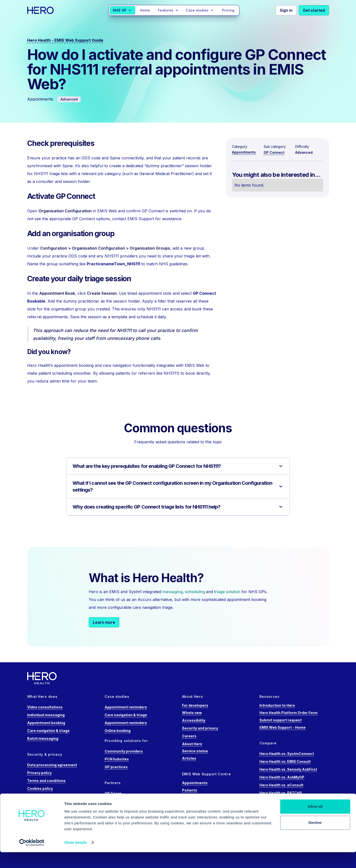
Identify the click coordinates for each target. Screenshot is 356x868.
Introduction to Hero (277, 705)
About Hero (192, 744)
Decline (315, 838)
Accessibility (194, 720)
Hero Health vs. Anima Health (285, 801)
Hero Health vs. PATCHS (281, 793)
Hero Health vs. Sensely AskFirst (288, 769)
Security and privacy (200, 728)
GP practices (116, 767)
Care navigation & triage (48, 731)
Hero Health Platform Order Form (288, 713)
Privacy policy (39, 773)
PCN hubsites (117, 759)
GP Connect (274, 152)
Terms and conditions (46, 781)
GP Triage (113, 793)
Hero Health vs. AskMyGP (282, 777)
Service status (195, 751)
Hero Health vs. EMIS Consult (285, 761)
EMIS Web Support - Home (282, 727)
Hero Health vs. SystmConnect (287, 754)
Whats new (192, 713)
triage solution (227, 592)
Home (145, 10)
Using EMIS (192, 798)
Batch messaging (43, 738)
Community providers (124, 751)
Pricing (228, 10)
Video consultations (45, 707)
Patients (190, 790)
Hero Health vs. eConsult (281, 785)
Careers (189, 736)
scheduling (196, 592)
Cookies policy (40, 788)
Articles (189, 758)
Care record (193, 805)
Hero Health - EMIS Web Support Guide (65, 40)
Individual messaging (46, 715)
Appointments (244, 152)
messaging (172, 592)
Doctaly (111, 801)
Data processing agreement (52, 765)
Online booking (118, 731)
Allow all (315, 822)
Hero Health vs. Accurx (280, 809)
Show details (76, 858)
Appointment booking (46, 723)
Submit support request (281, 720)
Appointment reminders (126, 707)
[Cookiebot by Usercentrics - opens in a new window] (32, 858)
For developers (195, 705)
